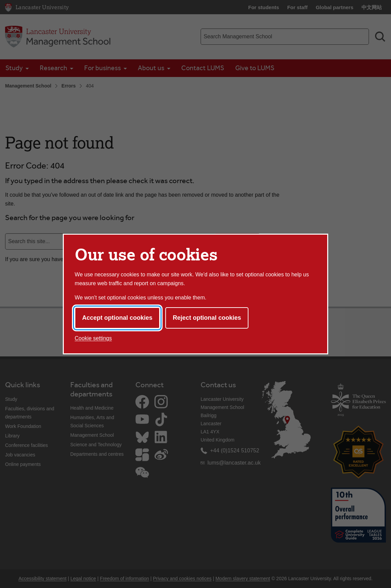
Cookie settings (93, 338)
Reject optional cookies (207, 318)
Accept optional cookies (117, 318)
